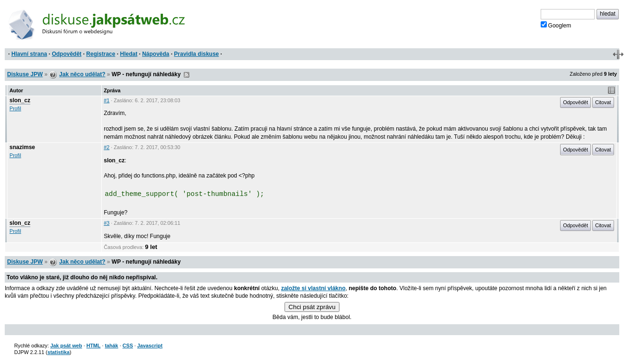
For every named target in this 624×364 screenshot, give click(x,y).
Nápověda (156, 54)
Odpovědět (67, 54)
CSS (128, 346)
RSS (187, 75)
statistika (58, 352)
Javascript (150, 346)
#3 (107, 223)
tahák (111, 346)
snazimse (22, 147)
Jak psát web (66, 346)
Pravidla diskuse (197, 54)
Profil (15, 108)
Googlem (556, 25)
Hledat (129, 54)
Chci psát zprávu (312, 307)
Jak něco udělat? (82, 74)
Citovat (603, 102)
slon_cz (20, 100)
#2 (107, 147)
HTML (93, 346)
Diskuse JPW (25, 74)
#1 (107, 100)
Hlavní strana (29, 54)
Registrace (101, 54)
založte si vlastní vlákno (313, 288)
